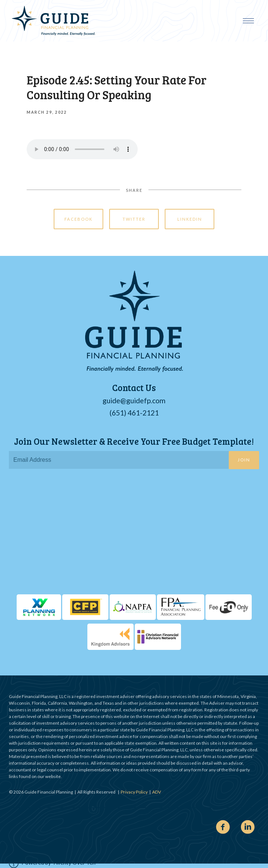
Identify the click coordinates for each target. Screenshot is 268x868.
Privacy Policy (134, 792)
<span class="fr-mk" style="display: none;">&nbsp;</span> (134, 534)
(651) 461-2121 (134, 413)
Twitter (134, 219)
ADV (157, 792)
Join (244, 460)
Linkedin (190, 219)
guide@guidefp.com (134, 400)
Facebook (78, 219)
